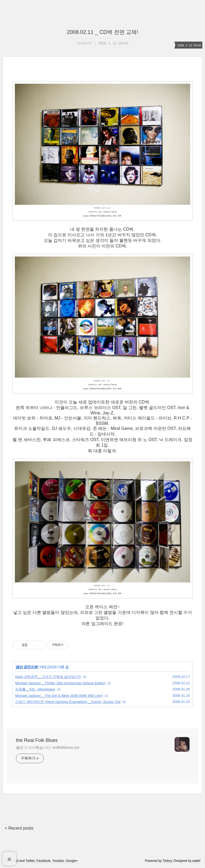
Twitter (30, 861)
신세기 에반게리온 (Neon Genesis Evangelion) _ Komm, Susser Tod (68, 702)
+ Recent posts (19, 828)
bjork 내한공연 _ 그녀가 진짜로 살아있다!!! (48, 677)
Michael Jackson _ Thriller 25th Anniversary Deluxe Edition (60, 683)
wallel (196, 861)
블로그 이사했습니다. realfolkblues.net (48, 747)
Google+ (72, 861)
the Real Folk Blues (37, 740)
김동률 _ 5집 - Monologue (35, 689)
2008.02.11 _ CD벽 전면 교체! (102, 32)
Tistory (167, 861)
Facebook (44, 861)
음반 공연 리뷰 (27, 667)
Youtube (58, 861)
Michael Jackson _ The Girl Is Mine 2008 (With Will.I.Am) (59, 696)
